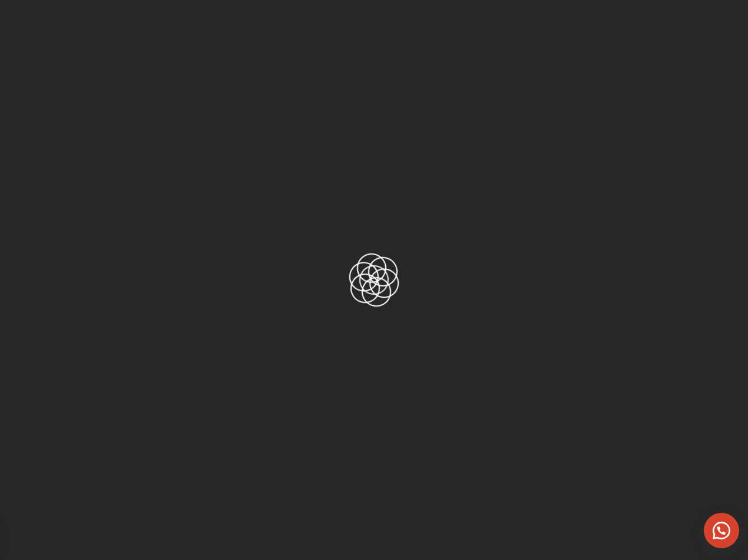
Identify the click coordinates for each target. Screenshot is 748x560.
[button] (721, 531)
